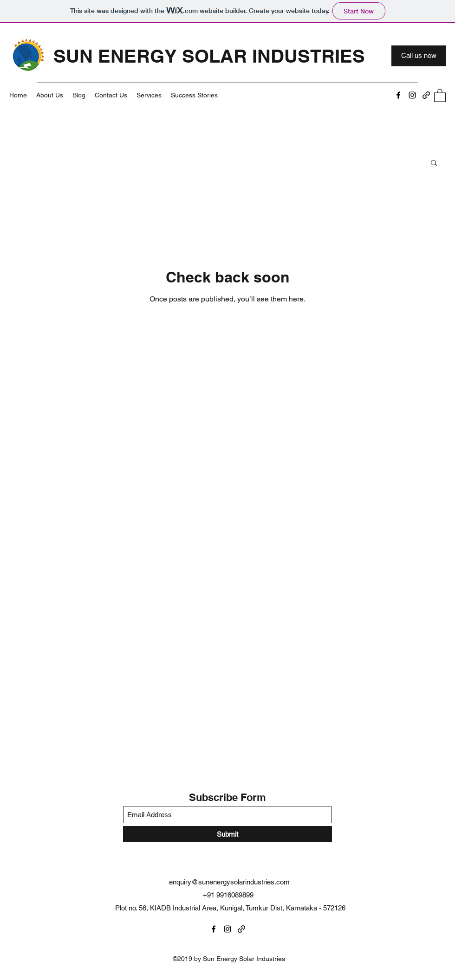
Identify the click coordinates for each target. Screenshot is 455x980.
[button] (440, 95)
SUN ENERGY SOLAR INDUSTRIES (209, 56)
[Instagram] (412, 95)
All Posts (25, 162)
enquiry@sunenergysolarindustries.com (229, 882)
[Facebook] (398, 95)
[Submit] (227, 834)
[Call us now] (419, 56)
